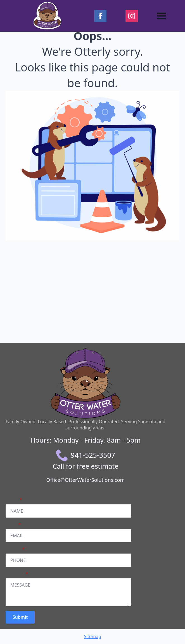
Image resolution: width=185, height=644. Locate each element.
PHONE (15, 549)
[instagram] (132, 16)
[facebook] (100, 16)
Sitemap (92, 636)
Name (14, 500)
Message (17, 574)
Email (13, 524)
